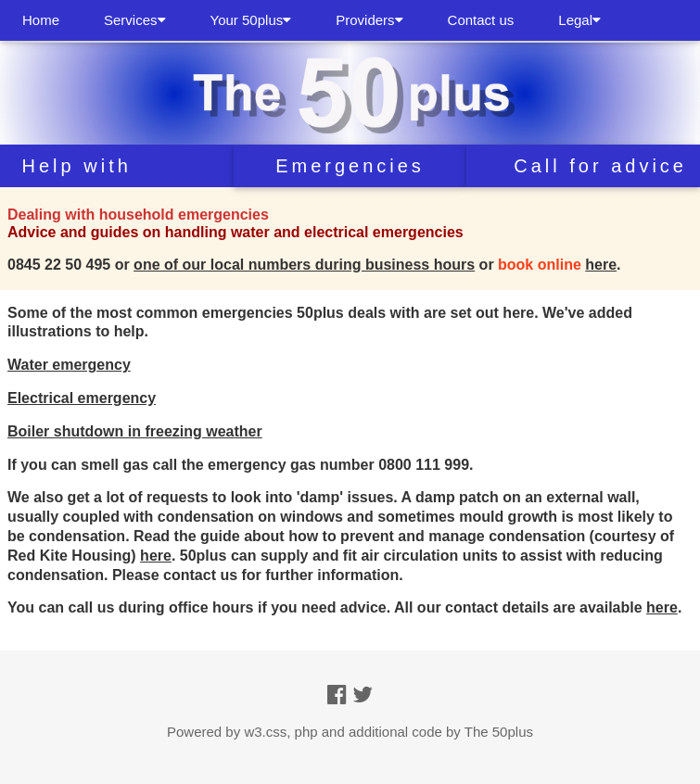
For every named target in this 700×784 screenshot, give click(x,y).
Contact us (481, 20)
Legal (579, 20)
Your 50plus (251, 20)
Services (135, 20)
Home (41, 20)
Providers (369, 20)
